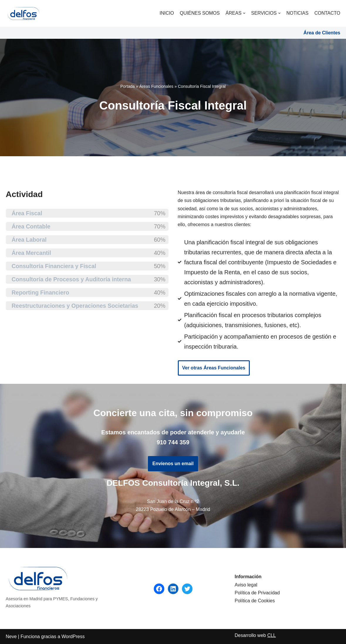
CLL (272, 635)
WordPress (73, 637)
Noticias (298, 13)
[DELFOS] (23, 13)
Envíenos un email (173, 464)
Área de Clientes (322, 33)
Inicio (167, 13)
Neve (11, 637)
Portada (128, 86)
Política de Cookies (255, 601)
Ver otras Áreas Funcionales (214, 368)
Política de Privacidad (257, 593)
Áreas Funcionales (156, 86)
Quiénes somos (200, 13)
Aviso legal (246, 585)
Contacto (327, 13)
